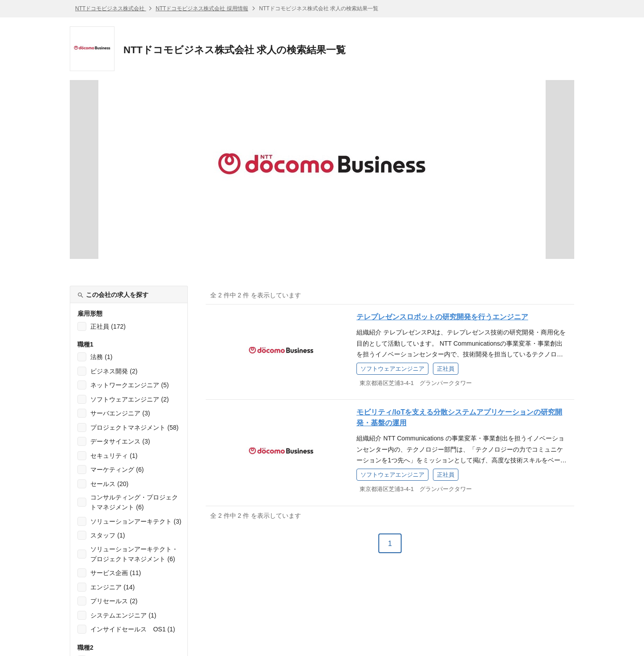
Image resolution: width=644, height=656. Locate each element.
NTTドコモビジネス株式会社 (111, 8)
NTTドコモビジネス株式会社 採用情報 (202, 8)
